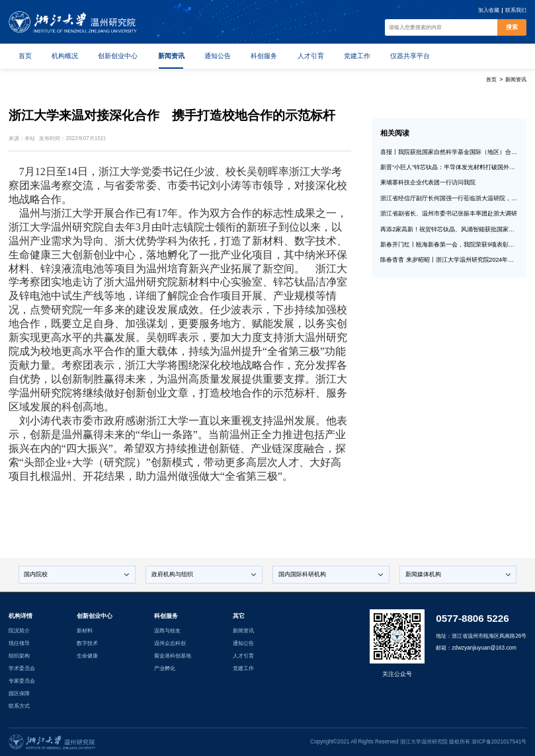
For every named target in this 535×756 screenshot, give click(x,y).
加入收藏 (489, 10)
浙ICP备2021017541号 (499, 742)
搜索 (512, 27)
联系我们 (516, 10)
